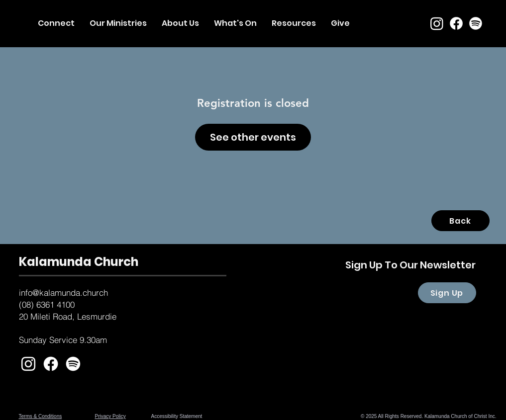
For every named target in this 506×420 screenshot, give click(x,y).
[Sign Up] (447, 293)
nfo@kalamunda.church (64, 293)
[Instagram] (437, 23)
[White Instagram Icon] (28, 364)
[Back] (460, 221)
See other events (253, 137)
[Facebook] (456, 23)
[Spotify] (476, 23)
